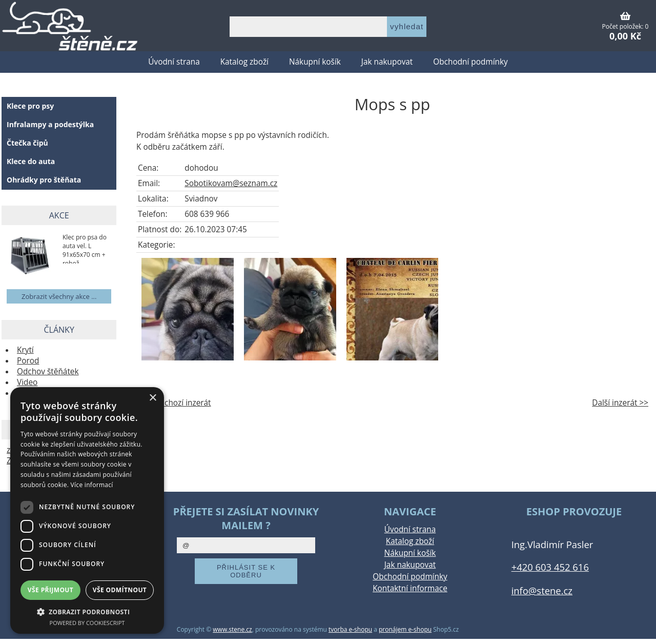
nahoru (641, 629)
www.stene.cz (232, 629)
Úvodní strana (174, 62)
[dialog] (87, 510)
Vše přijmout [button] (50, 590)
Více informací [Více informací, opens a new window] (92, 485)
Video (27, 382)
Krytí (25, 350)
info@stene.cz (542, 590)
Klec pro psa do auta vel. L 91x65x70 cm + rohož (85, 248)
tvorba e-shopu (350, 629)
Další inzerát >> (620, 403)
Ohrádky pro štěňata (44, 180)
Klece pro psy (30, 106)
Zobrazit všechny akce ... (59, 296)
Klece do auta (31, 161)
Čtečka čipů (27, 143)
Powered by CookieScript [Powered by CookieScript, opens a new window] (87, 623)
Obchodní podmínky (470, 62)
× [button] (152, 398)
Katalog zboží (244, 62)
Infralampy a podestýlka (50, 124)
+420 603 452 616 (550, 567)
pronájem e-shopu (405, 629)
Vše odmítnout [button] (120, 590)
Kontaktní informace (410, 588)
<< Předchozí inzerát (174, 403)
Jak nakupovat (387, 62)
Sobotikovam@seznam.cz (231, 183)
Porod (28, 361)
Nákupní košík (315, 62)
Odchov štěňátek (48, 371)
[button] (87, 611)
